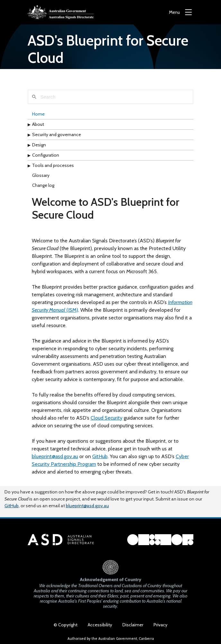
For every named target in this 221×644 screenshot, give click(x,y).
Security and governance (57, 135)
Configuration (46, 155)
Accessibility (100, 625)
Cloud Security (106, 418)
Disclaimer (133, 625)
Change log (43, 185)
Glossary (41, 175)
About (38, 124)
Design (39, 145)
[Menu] (180, 12)
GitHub (100, 456)
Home (38, 114)
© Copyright (66, 625)
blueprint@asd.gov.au (55, 456)
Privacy (160, 625)
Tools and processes (53, 165)
